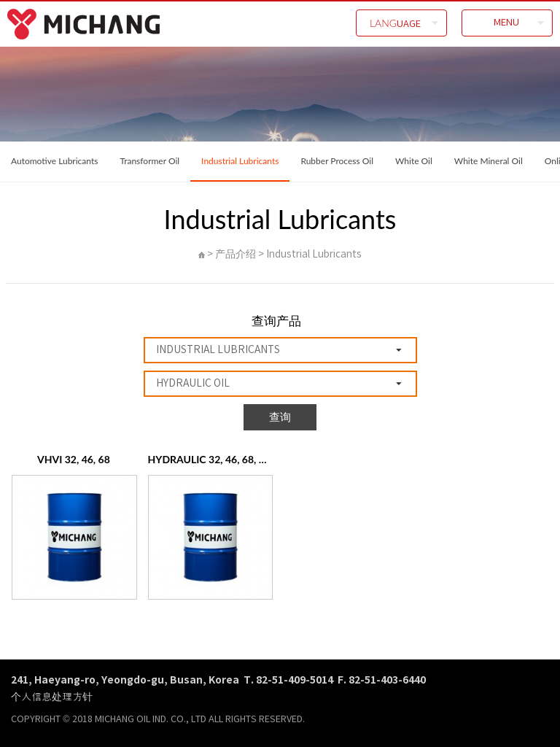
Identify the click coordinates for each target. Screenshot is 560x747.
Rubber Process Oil (337, 161)
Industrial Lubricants (240, 161)
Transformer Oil (149, 161)
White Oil (414, 161)
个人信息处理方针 (52, 696)
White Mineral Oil (489, 161)
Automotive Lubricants (54, 161)
